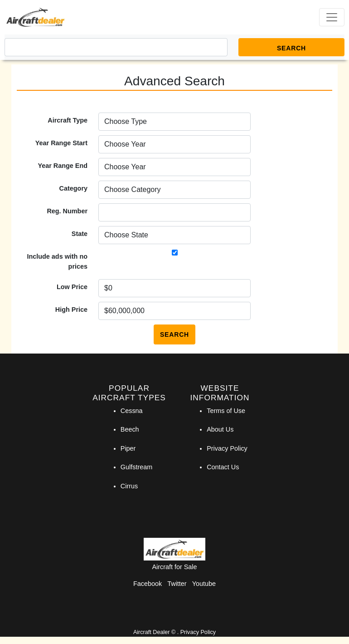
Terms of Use (226, 411)
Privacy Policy (227, 448)
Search (174, 334)
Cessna (132, 411)
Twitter (177, 584)
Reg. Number (67, 211)
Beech (130, 429)
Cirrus (129, 486)
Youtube (204, 584)
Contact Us (223, 467)
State (80, 234)
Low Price (72, 287)
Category (73, 188)
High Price (71, 310)
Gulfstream (136, 467)
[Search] (116, 47)
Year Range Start (61, 143)
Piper (128, 448)
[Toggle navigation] (332, 17)
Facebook (148, 584)
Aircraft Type (68, 120)
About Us (220, 429)
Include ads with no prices (57, 261)
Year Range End (63, 166)
